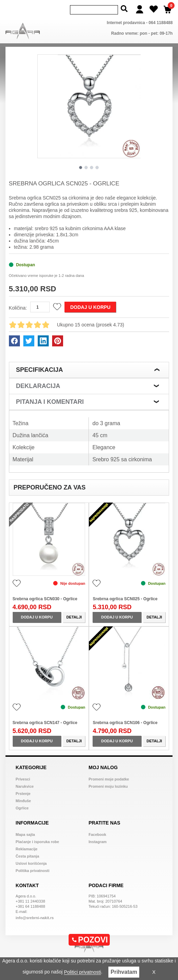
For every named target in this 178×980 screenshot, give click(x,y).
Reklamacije (27, 848)
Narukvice (25, 785)
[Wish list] (154, 9)
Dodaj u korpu (90, 306)
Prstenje (23, 792)
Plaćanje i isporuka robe (38, 840)
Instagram (98, 840)
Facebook (97, 833)
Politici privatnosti (82, 972)
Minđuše (23, 799)
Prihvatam (124, 972)
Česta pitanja (27, 855)
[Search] (94, 9)
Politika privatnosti (33, 869)
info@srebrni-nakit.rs (35, 916)
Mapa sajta (25, 833)
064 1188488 (161, 21)
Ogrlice (22, 807)
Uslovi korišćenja (31, 862)
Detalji (74, 616)
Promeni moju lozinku (108, 785)
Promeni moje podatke (109, 778)
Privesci (23, 778)
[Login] (140, 9)
